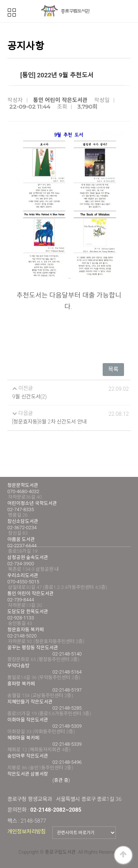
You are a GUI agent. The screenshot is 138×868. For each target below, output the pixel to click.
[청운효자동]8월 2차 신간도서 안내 (49, 422)
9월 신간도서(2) (29, 397)
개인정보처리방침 (26, 832)
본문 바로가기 (0, 0)
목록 (113, 369)
